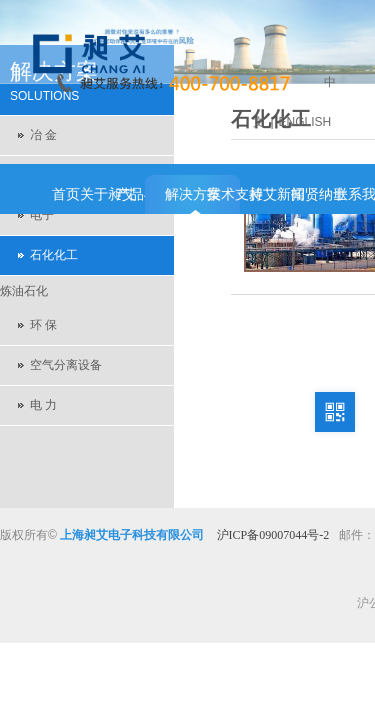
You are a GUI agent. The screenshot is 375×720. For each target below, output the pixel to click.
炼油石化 (24, 291)
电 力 (43, 405)
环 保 (43, 325)
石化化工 (54, 255)
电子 (42, 215)
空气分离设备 (66, 365)
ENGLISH (305, 122)
